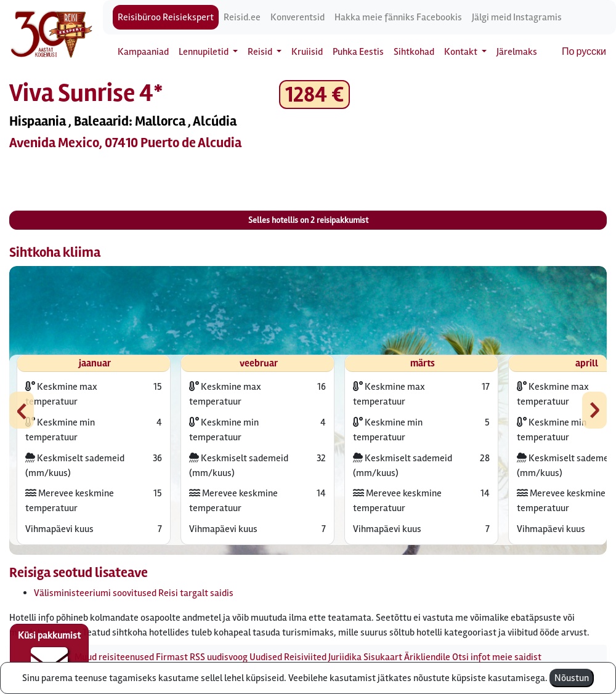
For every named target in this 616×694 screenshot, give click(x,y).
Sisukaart (383, 657)
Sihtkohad (414, 52)
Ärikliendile (427, 657)
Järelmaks (517, 52)
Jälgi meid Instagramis (517, 17)
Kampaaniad (143, 52)
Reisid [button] (261, 52)
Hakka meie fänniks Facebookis (398, 17)
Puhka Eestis (358, 52)
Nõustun (572, 678)
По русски (584, 52)
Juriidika (345, 657)
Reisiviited (305, 657)
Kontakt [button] (462, 52)
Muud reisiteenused (114, 657)
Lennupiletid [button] (205, 52)
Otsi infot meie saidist (497, 657)
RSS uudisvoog (219, 657)
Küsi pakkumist (49, 655)
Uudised (266, 657)
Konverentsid (298, 17)
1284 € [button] (314, 95)
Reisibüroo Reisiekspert (166, 17)
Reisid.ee (242, 17)
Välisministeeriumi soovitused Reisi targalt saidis (134, 593)
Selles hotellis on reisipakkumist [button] (308, 220)
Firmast (172, 657)
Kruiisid (307, 52)
